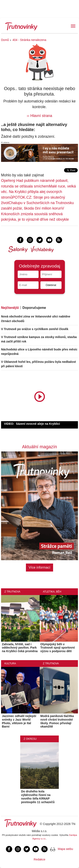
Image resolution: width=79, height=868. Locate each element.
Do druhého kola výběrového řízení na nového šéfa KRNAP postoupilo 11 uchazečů (38, 797)
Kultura (10, 663)
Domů (5, 40)
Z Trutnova (12, 592)
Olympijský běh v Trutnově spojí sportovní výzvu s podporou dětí (58, 648)
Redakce (39, 859)
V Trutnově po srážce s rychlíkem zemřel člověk (35, 329)
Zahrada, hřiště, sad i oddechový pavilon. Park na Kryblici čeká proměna (20, 648)
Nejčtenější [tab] (10, 308)
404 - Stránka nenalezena (29, 40)
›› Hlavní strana (39, 116)
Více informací (39, 567)
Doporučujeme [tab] (34, 308)
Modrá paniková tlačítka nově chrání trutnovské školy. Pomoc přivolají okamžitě (57, 721)
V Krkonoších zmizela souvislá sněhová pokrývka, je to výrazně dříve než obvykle (35, 214)
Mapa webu (65, 849)
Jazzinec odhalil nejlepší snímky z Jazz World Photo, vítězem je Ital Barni (19, 721)
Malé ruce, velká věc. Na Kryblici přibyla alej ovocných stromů (38, 192)
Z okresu (30, 739)
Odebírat (51, 285)
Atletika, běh (52, 592)
